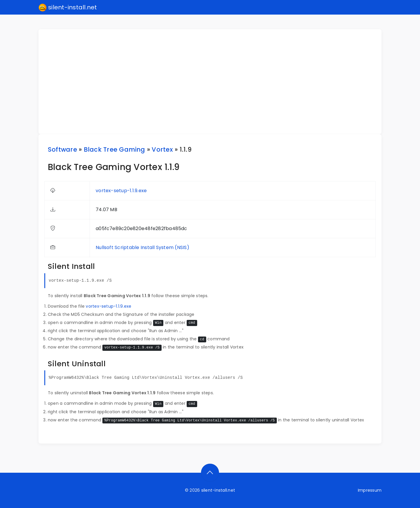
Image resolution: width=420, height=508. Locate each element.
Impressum (370, 490)
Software (62, 149)
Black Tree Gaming (114, 149)
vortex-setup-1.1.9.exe (121, 191)
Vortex (162, 149)
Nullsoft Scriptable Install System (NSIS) (142, 247)
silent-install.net (68, 8)
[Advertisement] (213, 82)
